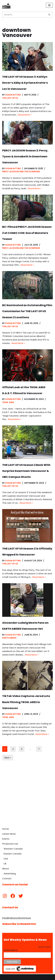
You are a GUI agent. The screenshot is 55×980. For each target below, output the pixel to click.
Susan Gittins (13, 95)
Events (6, 839)
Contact (7, 878)
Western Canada (13, 849)
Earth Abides (9, 638)
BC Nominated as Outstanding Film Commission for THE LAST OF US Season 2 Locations (27, 311)
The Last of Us (10, 98)
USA (6, 859)
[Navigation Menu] (49, 5)
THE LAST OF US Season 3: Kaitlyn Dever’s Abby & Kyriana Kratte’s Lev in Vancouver (25, 83)
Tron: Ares (8, 402)
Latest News (9, 834)
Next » (8, 758)
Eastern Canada (13, 854)
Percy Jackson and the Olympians (21, 172)
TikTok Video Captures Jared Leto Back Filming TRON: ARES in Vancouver (26, 702)
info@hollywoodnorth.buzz (17, 918)
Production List (10, 844)
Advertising (10, 874)
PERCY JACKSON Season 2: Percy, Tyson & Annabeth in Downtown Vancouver (25, 156)
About (6, 869)
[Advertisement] (27, 797)
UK (5, 864)
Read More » (25, 115)
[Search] (24, 15)
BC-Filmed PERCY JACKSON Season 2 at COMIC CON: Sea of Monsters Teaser (27, 233)
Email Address (12, 950)
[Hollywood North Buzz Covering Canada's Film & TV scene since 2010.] (6, 5)
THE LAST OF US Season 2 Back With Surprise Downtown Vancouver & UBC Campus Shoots (26, 471)
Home (5, 829)
